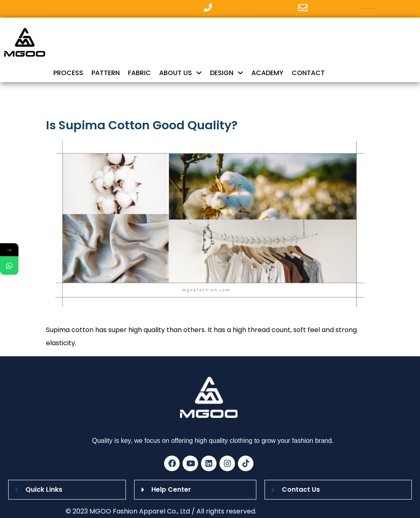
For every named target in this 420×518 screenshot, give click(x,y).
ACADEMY (267, 73)
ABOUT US (180, 73)
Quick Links (44, 489)
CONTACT (308, 73)
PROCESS (68, 73)
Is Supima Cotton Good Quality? (142, 125)
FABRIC (139, 73)
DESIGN (227, 73)
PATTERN (106, 73)
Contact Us (301, 489)
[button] (67, 490)
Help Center (171, 489)
